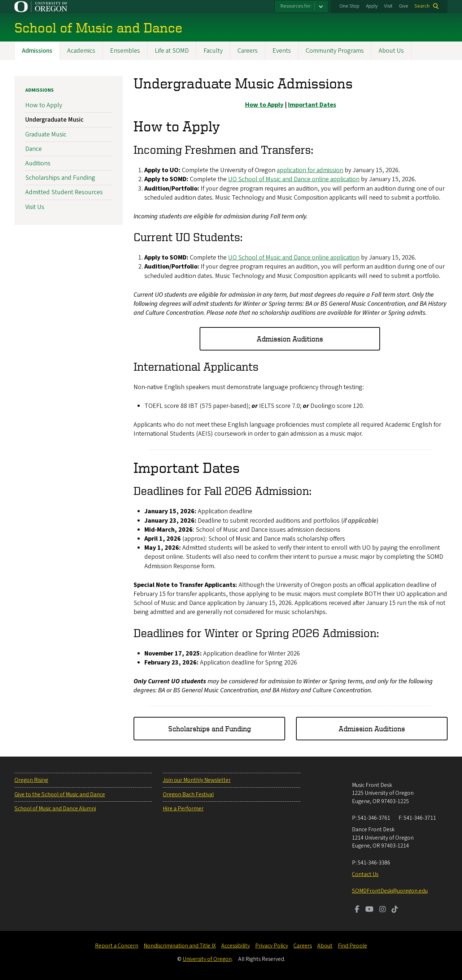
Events (282, 51)
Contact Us (365, 874)
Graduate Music (46, 134)
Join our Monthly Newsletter (197, 780)
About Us (391, 51)
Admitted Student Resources (64, 193)
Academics (81, 51)
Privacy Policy (272, 946)
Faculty (213, 51)
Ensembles (125, 51)
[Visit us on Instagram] (383, 910)
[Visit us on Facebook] (357, 910)
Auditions (38, 163)
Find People (352, 946)
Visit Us (35, 207)
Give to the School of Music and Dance (60, 794)
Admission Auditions (290, 339)
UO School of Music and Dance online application (294, 180)
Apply (372, 6)
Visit (388, 6)
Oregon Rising (31, 780)
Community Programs (335, 51)
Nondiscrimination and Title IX (180, 946)
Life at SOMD (172, 51)
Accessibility (236, 946)
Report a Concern (117, 946)
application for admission (310, 171)
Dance (34, 149)
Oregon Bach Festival (188, 794)
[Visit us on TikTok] (395, 910)
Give (404, 6)
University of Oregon (207, 959)
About (325, 946)
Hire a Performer (183, 809)
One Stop (349, 6)
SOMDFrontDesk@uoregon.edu (390, 891)
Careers (248, 51)
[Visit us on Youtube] (369, 910)
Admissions (37, 51)
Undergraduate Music (54, 120)
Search (422, 6)
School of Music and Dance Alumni (55, 809)
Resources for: (296, 6)
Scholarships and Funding (210, 729)
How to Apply (44, 106)
